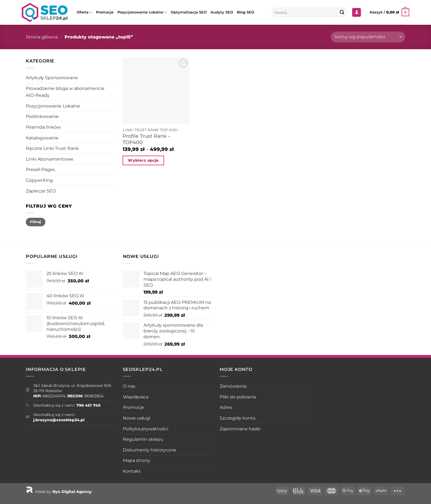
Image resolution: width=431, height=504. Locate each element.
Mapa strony (136, 460)
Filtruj (36, 222)
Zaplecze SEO (41, 191)
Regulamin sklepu (143, 439)
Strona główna (42, 37)
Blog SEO (246, 12)
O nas (129, 386)
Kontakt (132, 471)
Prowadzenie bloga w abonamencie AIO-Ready (65, 92)
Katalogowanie (42, 138)
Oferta (84, 12)
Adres (226, 407)
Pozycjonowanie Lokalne (142, 12)
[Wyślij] (342, 12)
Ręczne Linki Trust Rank (52, 148)
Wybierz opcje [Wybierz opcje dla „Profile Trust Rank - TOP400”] (143, 160)
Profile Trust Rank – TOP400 (147, 139)
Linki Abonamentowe (50, 159)
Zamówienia (233, 386)
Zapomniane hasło (240, 429)
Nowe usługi (137, 418)
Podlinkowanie (42, 116)
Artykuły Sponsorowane (52, 78)
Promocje (105, 12)
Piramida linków (43, 127)
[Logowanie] (357, 13)
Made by (59, 492)
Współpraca (136, 397)
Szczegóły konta (237, 418)
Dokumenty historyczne (150, 450)
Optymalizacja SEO (189, 12)
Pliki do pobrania (238, 397)
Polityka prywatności (146, 429)
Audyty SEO (222, 12)
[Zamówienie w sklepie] (368, 37)
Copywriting (39, 180)
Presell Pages (40, 170)
